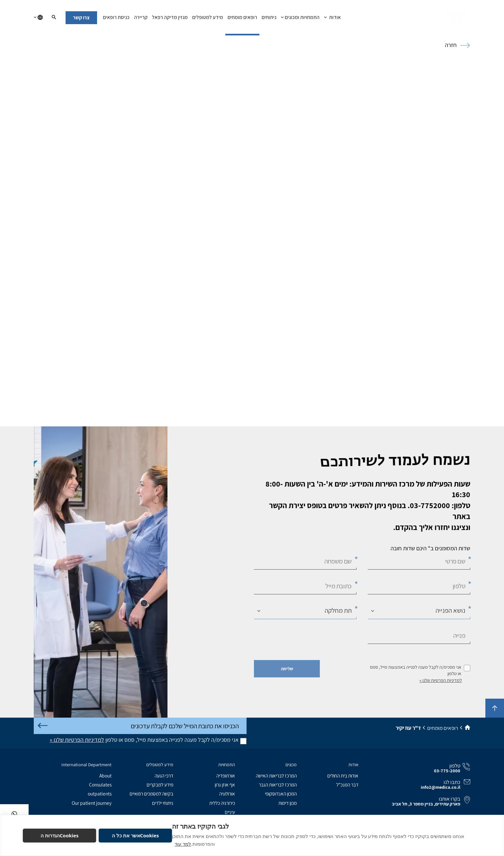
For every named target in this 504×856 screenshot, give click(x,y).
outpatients (100, 794)
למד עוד (183, 844)
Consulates (100, 785)
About (105, 776)
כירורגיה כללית (222, 803)
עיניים (230, 812)
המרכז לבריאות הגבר (278, 785)
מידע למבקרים (160, 785)
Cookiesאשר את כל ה (135, 835)
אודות (332, 19)
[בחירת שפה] (38, 18)
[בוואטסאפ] (14, 814)
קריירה (141, 19)
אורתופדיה (226, 776)
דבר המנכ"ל (347, 785)
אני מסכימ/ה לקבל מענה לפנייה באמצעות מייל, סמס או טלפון (416, 670)
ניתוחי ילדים (163, 803)
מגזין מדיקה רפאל (170, 19)
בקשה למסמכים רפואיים (151, 794)
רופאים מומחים (242, 19)
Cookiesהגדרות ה (60, 835)
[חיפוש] (54, 18)
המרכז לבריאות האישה (276, 776)
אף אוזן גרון (225, 785)
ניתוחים (269, 19)
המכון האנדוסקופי (281, 794)
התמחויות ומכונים (300, 19)
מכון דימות (288, 803)
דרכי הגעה (164, 776)
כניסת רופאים (116, 19)
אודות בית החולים (343, 776)
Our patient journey (92, 803)
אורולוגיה (227, 794)
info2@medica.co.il (441, 787)
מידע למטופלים (208, 19)
